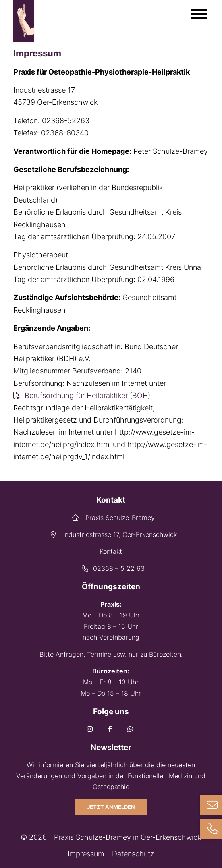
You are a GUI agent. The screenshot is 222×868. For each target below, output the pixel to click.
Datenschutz (133, 854)
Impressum (86, 854)
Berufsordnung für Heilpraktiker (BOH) (87, 395)
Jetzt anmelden (111, 807)
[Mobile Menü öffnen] (199, 14)
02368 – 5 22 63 (111, 568)
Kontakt (111, 551)
